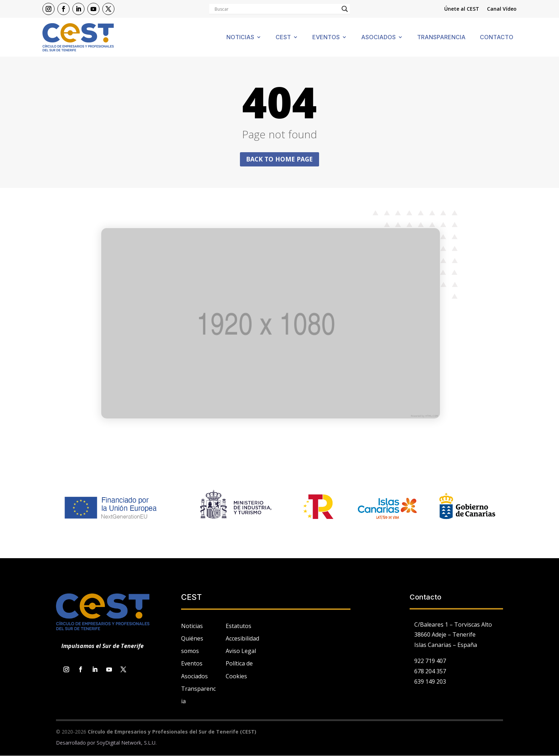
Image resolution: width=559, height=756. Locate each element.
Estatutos (239, 626)
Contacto (497, 38)
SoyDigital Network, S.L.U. (127, 743)
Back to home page (279, 159)
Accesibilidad (242, 639)
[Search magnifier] (345, 9)
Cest (283, 38)
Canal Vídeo (502, 9)
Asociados (378, 38)
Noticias (240, 38)
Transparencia (441, 38)
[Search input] (276, 9)
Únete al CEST (462, 9)
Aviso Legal (241, 651)
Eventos (326, 38)
